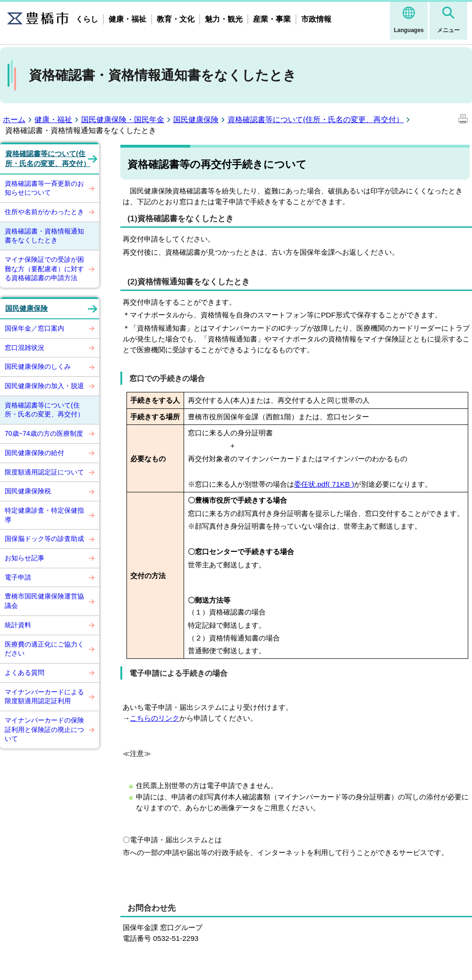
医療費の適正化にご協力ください (44, 649)
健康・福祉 (127, 19)
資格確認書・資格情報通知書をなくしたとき (44, 236)
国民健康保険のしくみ (38, 366)
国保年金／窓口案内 (34, 328)
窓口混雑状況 (25, 348)
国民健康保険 (196, 120)
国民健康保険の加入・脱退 (44, 386)
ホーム (14, 120)
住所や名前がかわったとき (44, 212)
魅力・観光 (224, 19)
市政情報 (316, 19)
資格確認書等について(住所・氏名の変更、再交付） (316, 120)
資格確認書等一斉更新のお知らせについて (44, 188)
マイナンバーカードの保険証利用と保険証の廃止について (44, 729)
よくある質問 (25, 673)
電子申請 (18, 577)
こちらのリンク (155, 718)
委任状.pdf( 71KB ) (324, 484)
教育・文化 (176, 19)
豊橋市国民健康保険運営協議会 (44, 601)
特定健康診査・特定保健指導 (44, 515)
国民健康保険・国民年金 (123, 120)
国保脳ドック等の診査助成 (44, 539)
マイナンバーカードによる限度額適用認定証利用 (44, 697)
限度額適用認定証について (44, 472)
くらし (87, 19)
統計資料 (18, 625)
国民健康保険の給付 (34, 453)
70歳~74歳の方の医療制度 (44, 433)
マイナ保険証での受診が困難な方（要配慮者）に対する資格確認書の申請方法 (44, 269)
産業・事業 (272, 19)
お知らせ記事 (25, 558)
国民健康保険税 (28, 491)
